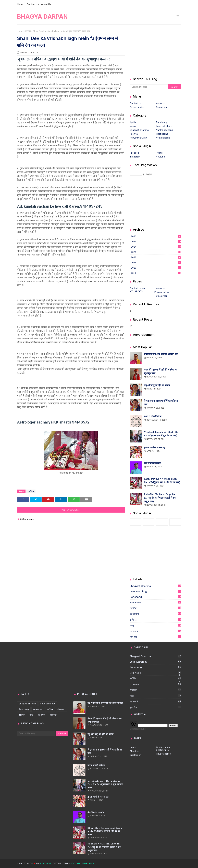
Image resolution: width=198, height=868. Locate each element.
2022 (156, 257)
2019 (156, 273)
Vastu (133, 126)
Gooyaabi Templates (82, 863)
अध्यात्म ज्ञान (155, 602)
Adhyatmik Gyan (138, 138)
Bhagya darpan (42, 16)
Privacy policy (137, 107)
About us (46, 4)
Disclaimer (162, 107)
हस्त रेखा (155, 637)
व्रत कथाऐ (155, 631)
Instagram (135, 157)
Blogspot (45, 863)
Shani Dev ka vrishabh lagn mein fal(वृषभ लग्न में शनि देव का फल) (162, 481)
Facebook (135, 153)
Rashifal (134, 134)
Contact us (33, 4)
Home (20, 4)
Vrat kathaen (163, 138)
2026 (156, 236)
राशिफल (155, 620)
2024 (156, 247)
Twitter (160, 153)
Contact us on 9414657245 (137, 289)
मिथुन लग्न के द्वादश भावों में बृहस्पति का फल (161, 403)
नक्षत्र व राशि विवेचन (153, 416)
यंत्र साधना (155, 614)
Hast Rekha (162, 134)
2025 (156, 241)
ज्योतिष (28, 31)
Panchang (162, 122)
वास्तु (155, 625)
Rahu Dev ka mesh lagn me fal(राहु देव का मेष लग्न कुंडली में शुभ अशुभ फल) (160, 498)
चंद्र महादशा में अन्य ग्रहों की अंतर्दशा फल (161, 354)
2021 (156, 262)
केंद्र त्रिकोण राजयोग (152, 463)
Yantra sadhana (165, 130)
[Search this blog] (149, 87)
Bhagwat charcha (139, 130)
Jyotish (133, 122)
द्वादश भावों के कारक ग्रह (154, 448)
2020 (156, 268)
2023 (156, 252)
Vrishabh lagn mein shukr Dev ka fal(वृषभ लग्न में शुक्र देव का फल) (162, 434)
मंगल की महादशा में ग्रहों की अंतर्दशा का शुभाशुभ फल (161, 372)
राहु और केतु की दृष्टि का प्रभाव (157, 385)
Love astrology (164, 126)
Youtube (160, 157)
